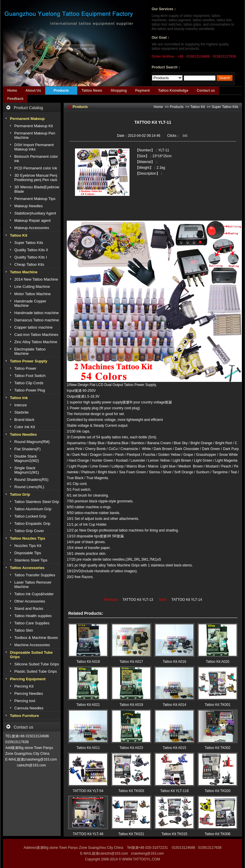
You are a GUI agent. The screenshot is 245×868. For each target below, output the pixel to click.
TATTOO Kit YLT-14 (187, 600)
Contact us (206, 91)
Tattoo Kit (197, 107)
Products (61, 91)
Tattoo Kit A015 (175, 748)
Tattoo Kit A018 (88, 662)
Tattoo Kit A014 (175, 705)
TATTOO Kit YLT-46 (88, 834)
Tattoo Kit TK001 (218, 705)
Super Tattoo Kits (225, 107)
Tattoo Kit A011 (88, 748)
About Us (33, 91)
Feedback (15, 99)
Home (12, 91)
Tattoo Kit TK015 (175, 834)
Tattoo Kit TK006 (218, 834)
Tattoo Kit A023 (131, 748)
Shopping (119, 91)
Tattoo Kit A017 (131, 662)
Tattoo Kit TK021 (131, 834)
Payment (142, 91)
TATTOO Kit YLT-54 (88, 791)
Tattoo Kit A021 (88, 705)
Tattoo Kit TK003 (131, 791)
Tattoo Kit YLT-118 (174, 791)
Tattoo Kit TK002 (218, 748)
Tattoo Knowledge (173, 91)
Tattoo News (92, 91)
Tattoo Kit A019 (131, 705)
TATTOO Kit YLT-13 (138, 600)
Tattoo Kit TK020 (218, 791)
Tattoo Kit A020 (218, 662)
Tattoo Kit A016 (175, 662)
